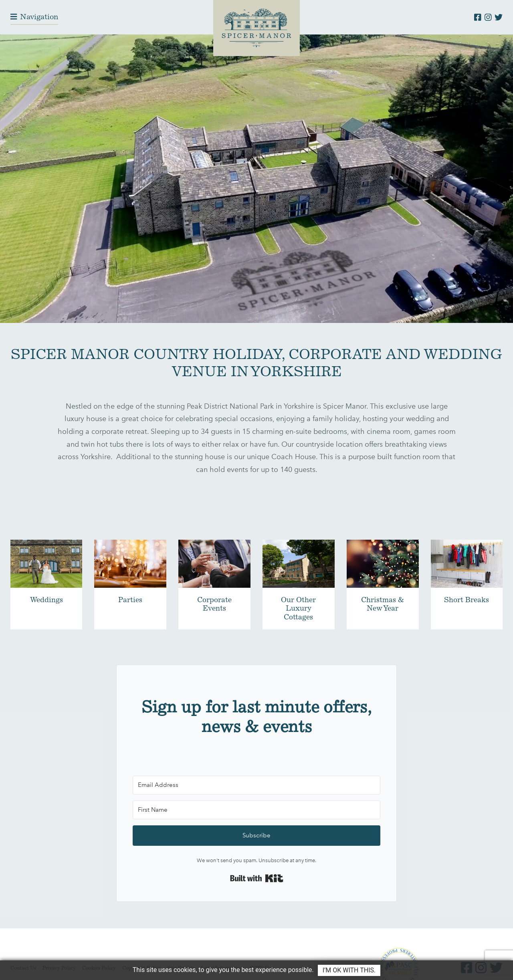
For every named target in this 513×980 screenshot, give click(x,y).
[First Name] (256, 810)
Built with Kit (257, 878)
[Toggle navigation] (34, 17)
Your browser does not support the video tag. (256, 179)
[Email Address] (256, 785)
